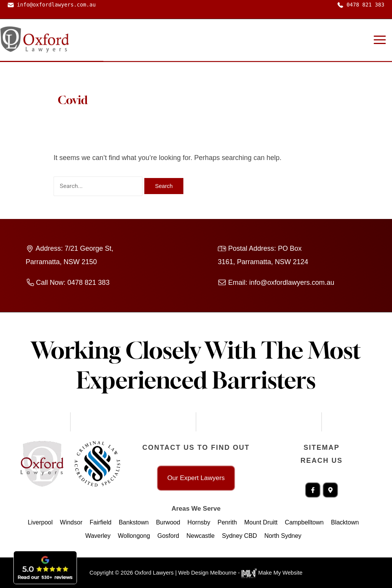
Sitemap (322, 448)
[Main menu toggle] (380, 40)
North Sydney (283, 536)
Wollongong (134, 536)
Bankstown (134, 522)
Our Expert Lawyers (196, 478)
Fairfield (100, 522)
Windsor (71, 522)
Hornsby (199, 522)
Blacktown (345, 522)
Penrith (227, 522)
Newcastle (201, 536)
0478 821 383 (361, 5)
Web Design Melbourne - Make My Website (241, 573)
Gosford (168, 536)
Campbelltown (304, 522)
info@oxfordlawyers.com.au (52, 5)
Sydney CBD (240, 536)
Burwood (168, 522)
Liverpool (40, 522)
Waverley (98, 536)
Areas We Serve (196, 509)
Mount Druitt (261, 522)
